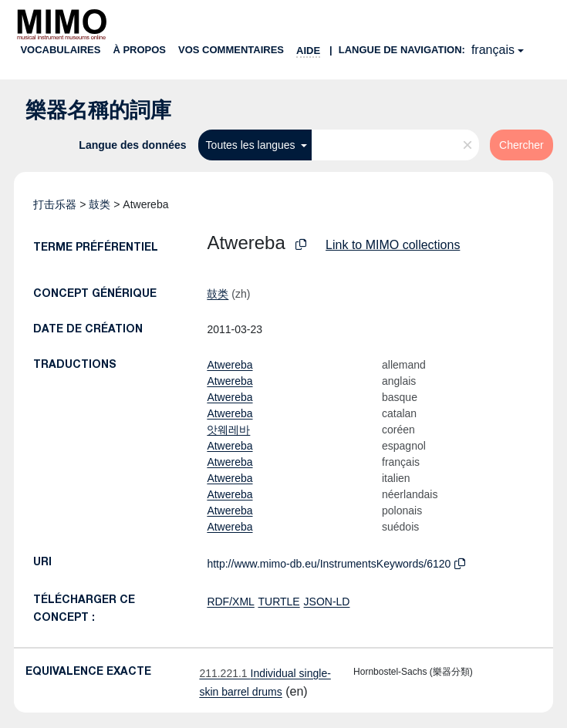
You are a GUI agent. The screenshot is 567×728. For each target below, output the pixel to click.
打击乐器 (55, 204)
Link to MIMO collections (393, 245)
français (493, 50)
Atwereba (229, 365)
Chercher (521, 145)
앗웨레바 (228, 430)
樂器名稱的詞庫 (98, 110)
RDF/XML (230, 602)
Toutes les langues (252, 145)
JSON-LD (327, 602)
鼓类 (100, 204)
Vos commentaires (231, 50)
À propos (139, 50)
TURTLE (278, 602)
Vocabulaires (60, 50)
